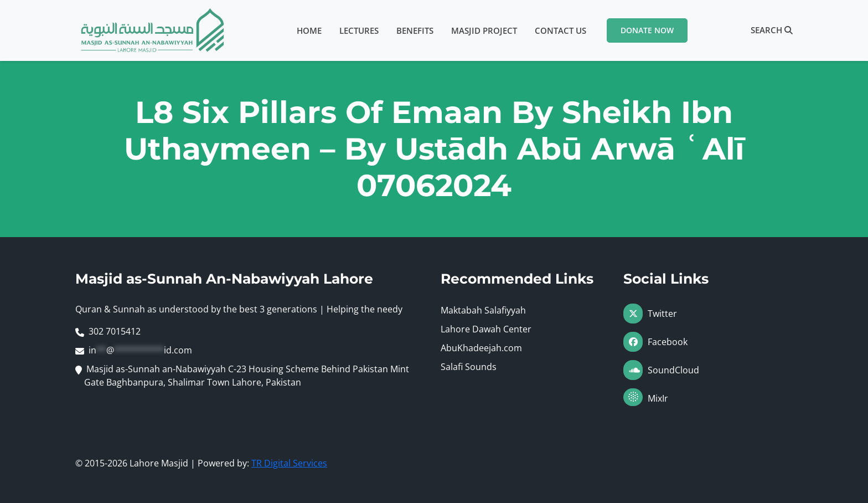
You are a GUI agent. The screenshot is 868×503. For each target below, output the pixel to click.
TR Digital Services (289, 463)
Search (772, 30)
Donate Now (647, 30)
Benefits (415, 30)
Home (309, 30)
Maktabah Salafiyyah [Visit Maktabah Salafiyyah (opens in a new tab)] (483, 310)
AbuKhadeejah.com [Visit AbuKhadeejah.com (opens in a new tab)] (481, 348)
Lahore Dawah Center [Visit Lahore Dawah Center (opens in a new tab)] (486, 329)
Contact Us (560, 30)
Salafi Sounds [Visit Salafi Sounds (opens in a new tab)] (469, 367)
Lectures (359, 30)
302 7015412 (115, 331)
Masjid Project (484, 30)
